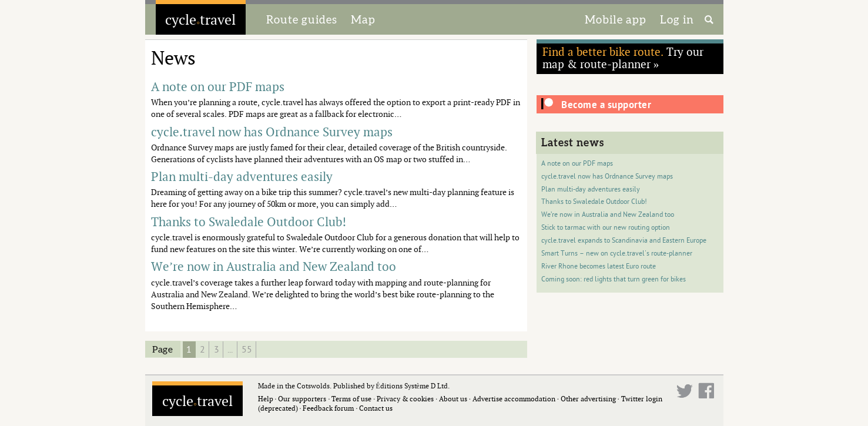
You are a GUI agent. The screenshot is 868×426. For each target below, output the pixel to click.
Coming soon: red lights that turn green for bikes (614, 279)
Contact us (376, 408)
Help (266, 399)
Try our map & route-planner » (623, 58)
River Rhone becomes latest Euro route (599, 266)
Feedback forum (328, 408)
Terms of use (351, 399)
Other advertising (588, 399)
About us (453, 399)
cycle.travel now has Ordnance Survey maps (607, 177)
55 (247, 350)
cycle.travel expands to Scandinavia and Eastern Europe (624, 241)
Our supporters (302, 399)
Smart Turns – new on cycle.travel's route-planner (617, 254)
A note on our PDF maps (577, 164)
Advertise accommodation (514, 399)
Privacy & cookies (405, 399)
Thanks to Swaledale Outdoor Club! (594, 202)
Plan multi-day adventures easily (591, 189)
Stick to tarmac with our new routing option (606, 228)
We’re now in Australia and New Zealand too (608, 215)
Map (363, 19)
